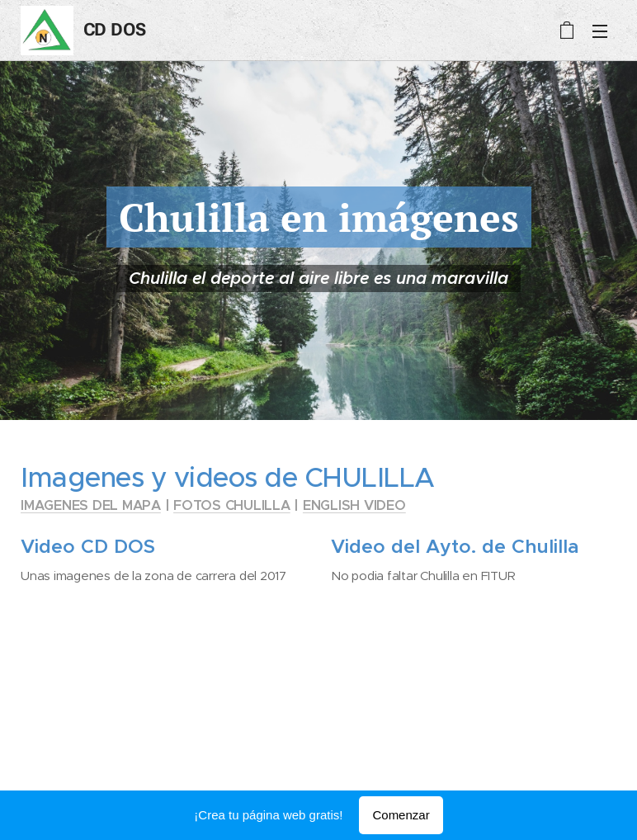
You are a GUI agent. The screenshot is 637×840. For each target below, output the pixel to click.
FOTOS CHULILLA (232, 505)
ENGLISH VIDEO (354, 505)
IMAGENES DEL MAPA (91, 505)
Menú (600, 31)
